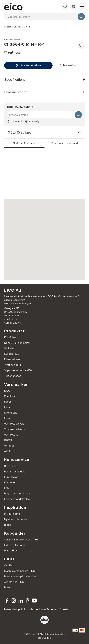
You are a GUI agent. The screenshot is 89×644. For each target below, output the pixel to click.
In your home (12, 514)
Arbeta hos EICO (14, 582)
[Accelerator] (32, 7)
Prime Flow (11, 550)
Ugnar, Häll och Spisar (17, 343)
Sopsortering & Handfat (18, 370)
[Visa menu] (82, 7)
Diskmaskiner (12, 359)
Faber (8, 402)
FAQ (7, 488)
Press (7, 587)
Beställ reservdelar (15, 471)
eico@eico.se (11, 319)
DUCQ (8, 440)
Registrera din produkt (17, 493)
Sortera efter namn (24, 143)
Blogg (8, 525)
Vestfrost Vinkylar (15, 424)
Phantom (9, 396)
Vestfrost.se (11, 435)
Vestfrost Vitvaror (15, 429)
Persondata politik (15, 609)
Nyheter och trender (16, 519)
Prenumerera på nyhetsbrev (21, 576)
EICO (7, 391)
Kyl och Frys (11, 354)
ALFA (7, 451)
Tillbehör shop (13, 376)
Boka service (12, 466)
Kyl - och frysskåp (15, 545)
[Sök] (81, 17)
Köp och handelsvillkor (18, 499)
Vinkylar (9, 348)
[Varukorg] (74, 7)
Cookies (65, 609)
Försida (8, 27)
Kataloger (10, 482)
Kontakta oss (12, 477)
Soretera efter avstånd (65, 143)
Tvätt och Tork (12, 365)
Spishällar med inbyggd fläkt (21, 540)
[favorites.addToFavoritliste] (81, 46)
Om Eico (9, 565)
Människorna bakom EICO (20, 571)
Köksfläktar (11, 337)
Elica (7, 407)
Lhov (7, 418)
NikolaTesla (11, 413)
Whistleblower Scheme (43, 609)
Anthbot (9, 446)
